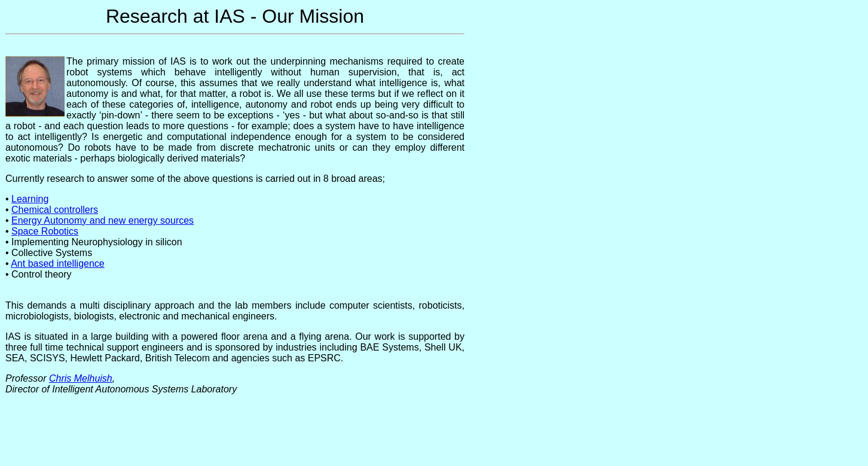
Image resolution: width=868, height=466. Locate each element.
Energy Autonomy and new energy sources (103, 220)
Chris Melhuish (81, 378)
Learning (30, 199)
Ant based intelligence (58, 264)
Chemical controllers (55, 210)
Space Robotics (45, 231)
